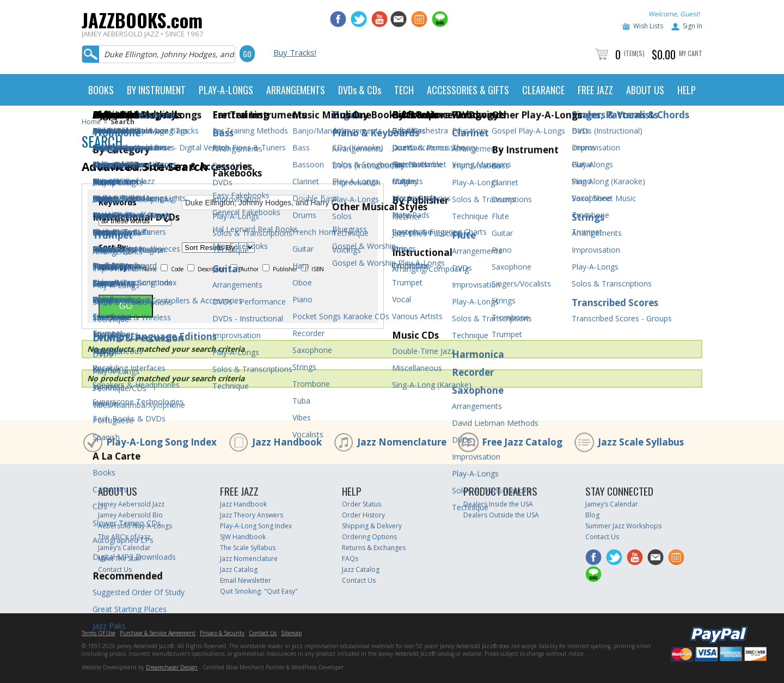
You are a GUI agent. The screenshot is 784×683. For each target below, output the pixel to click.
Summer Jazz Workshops (623, 526)
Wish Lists (648, 26)
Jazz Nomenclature (402, 442)
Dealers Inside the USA (498, 504)
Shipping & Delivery (372, 526)
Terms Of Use (99, 633)
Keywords (118, 203)
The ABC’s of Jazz (124, 537)
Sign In (693, 26)
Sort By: (114, 247)
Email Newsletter (246, 580)
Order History (363, 515)
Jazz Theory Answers (252, 515)
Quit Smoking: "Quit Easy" (259, 591)
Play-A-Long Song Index (161, 442)
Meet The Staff (120, 559)
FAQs (350, 559)
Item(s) (634, 53)
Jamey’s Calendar (124, 548)
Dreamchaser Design (172, 667)
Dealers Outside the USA (501, 515)
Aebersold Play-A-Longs (135, 526)
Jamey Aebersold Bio (130, 515)
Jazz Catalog (239, 569)
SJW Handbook (243, 537)
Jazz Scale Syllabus (641, 442)
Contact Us (115, 569)
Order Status (362, 504)
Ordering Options (369, 537)
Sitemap (291, 633)
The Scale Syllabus (248, 548)
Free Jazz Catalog (522, 442)
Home (91, 122)
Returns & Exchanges (374, 548)
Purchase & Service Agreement (158, 633)
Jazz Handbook (287, 442)
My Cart (691, 53)
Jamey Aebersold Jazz (131, 504)
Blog (592, 515)
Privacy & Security (222, 633)
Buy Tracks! (295, 52)
